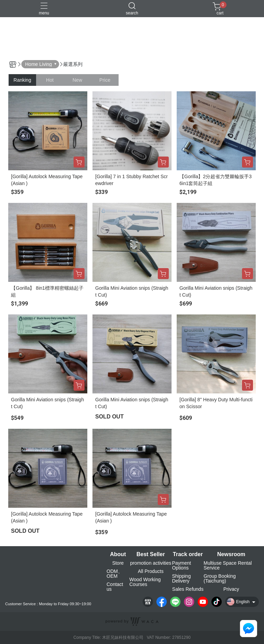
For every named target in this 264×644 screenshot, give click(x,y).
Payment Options (181, 565)
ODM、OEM (115, 574)
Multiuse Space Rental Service (228, 565)
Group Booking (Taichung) (219, 578)
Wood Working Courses (145, 582)
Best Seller (151, 554)
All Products (151, 571)
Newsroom (231, 554)
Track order (188, 554)
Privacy (231, 589)
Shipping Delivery (181, 578)
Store (118, 563)
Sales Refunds (188, 589)
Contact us (115, 587)
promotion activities (151, 563)
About (118, 554)
